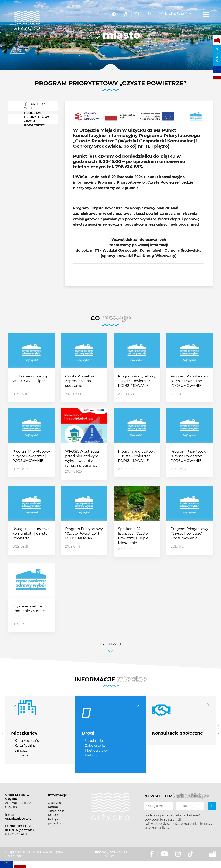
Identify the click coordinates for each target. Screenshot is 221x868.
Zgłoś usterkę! (96, 746)
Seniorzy (21, 750)
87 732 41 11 (19, 834)
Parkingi (91, 755)
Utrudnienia (94, 741)
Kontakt (217, 55)
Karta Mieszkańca (28, 741)
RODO (53, 815)
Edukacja (21, 755)
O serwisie (56, 803)
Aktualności (57, 811)
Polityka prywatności (57, 821)
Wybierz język (173, 11)
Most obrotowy (96, 750)
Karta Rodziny (25, 746)
